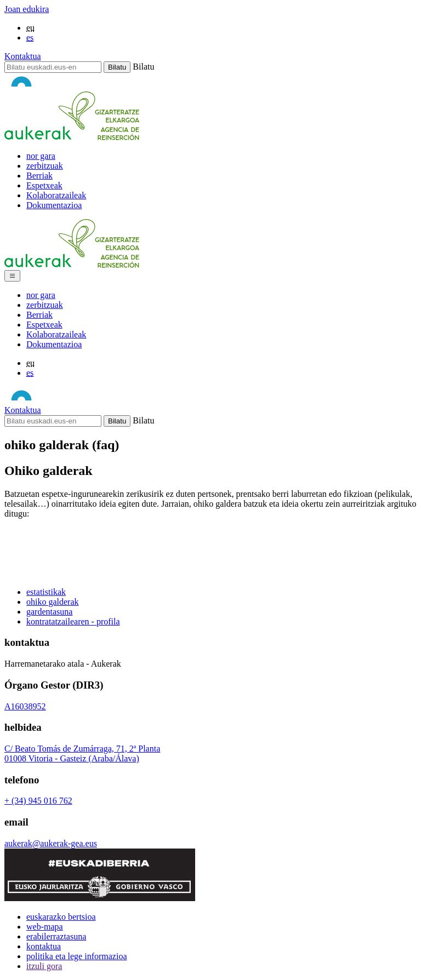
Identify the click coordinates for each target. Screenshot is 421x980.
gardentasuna (49, 612)
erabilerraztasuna (56, 936)
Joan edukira (27, 9)
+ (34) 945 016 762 (38, 801)
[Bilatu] (53, 67)
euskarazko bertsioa (61, 917)
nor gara (41, 156)
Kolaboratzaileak (56, 195)
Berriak (39, 176)
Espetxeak (44, 185)
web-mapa (45, 927)
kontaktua (44, 946)
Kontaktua (23, 56)
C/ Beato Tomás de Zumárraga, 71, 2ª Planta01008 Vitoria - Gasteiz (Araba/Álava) (82, 753)
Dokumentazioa (54, 205)
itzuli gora (44, 966)
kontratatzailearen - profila (73, 621)
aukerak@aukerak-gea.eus (51, 843)
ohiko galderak (53, 602)
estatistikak (46, 592)
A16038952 (25, 706)
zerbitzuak (45, 166)
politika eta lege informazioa (76, 956)
